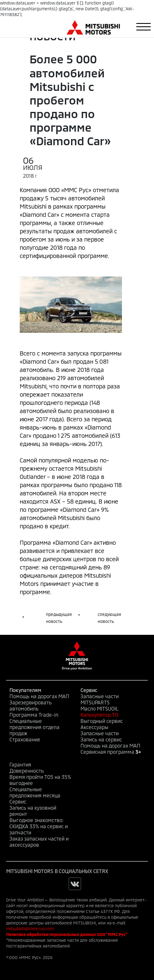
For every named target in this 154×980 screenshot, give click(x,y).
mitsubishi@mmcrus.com (30, 929)
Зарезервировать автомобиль (31, 705)
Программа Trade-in (34, 715)
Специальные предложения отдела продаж (34, 727)
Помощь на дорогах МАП (39, 696)
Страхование (25, 739)
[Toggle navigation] (144, 27)
